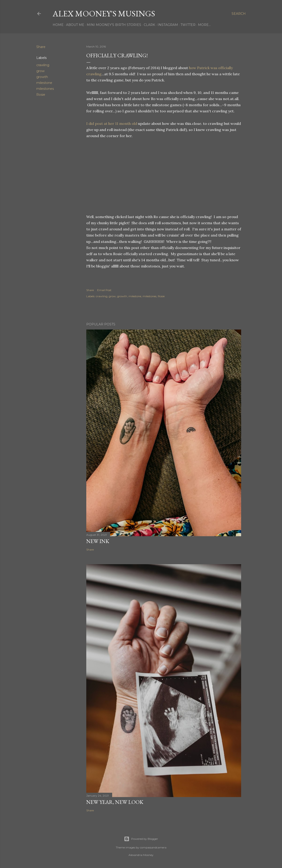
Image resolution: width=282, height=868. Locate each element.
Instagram (168, 25)
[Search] (239, 14)
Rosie (41, 95)
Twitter (188, 25)
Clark (149, 25)
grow (40, 71)
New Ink (98, 541)
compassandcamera (153, 847)
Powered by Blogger (141, 839)
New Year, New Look (115, 802)
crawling (43, 65)
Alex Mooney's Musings (104, 14)
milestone (44, 83)
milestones (45, 89)
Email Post (104, 290)
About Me (75, 25)
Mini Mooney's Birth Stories (114, 25)
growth (42, 77)
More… (204, 25)
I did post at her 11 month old (112, 123)
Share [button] (41, 47)
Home (58, 25)
